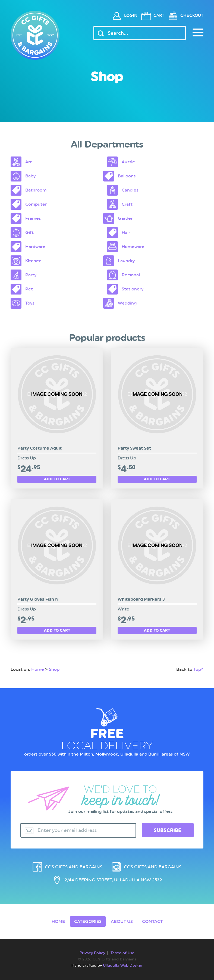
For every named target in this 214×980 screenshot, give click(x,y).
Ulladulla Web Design (123, 965)
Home (38, 669)
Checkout (192, 15)
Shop (54, 669)
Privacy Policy (92, 953)
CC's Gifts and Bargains (74, 867)
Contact (152, 921)
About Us (122, 921)
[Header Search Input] (140, 33)
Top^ (198, 669)
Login (131, 15)
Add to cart (57, 479)
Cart (159, 15)
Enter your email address (67, 830)
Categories (88, 921)
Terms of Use (122, 953)
